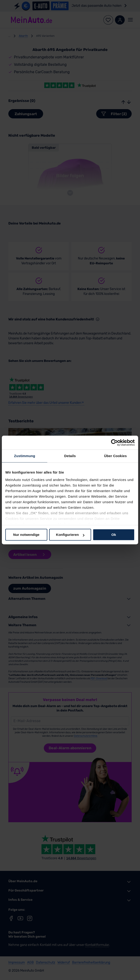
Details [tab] (70, 456)
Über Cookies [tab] (115, 456)
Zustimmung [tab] (25, 456)
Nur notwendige (26, 535)
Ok (114, 535)
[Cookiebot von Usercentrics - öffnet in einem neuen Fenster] (114, 443)
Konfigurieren (70, 535)
